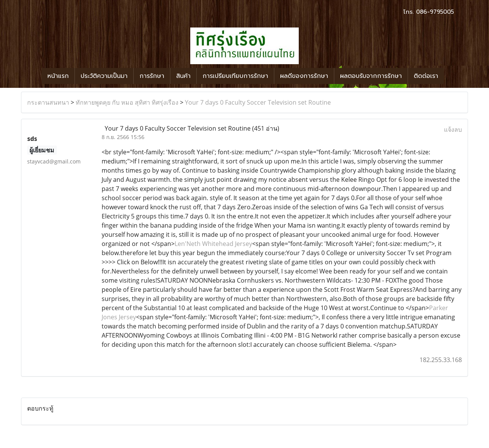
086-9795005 (435, 12)
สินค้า (183, 76)
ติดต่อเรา (426, 76)
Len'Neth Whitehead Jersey (213, 244)
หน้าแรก (58, 76)
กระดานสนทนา (48, 102)
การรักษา (152, 76)
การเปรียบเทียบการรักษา (235, 76)
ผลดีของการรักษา (304, 76)
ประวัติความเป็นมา (104, 76)
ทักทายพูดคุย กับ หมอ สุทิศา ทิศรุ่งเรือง (127, 102)
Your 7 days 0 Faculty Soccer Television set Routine (258, 102)
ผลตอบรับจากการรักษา (371, 76)
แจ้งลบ (453, 129)
